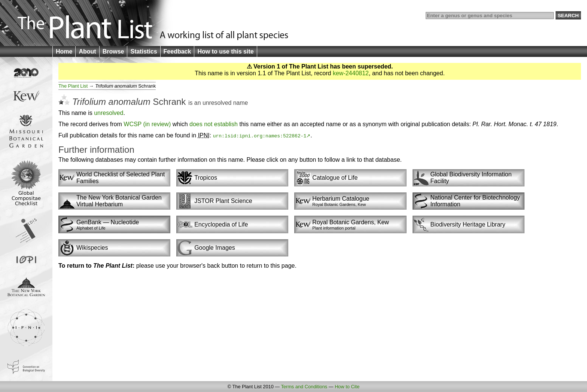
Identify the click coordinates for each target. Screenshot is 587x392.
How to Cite (347, 387)
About (87, 51)
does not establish (214, 124)
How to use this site (225, 51)
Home (64, 51)
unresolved (217, 103)
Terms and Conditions (304, 387)
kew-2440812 (351, 73)
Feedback (177, 51)
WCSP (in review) (147, 124)
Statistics (144, 51)
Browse (113, 51)
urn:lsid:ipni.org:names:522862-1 (260, 136)
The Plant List (73, 86)
